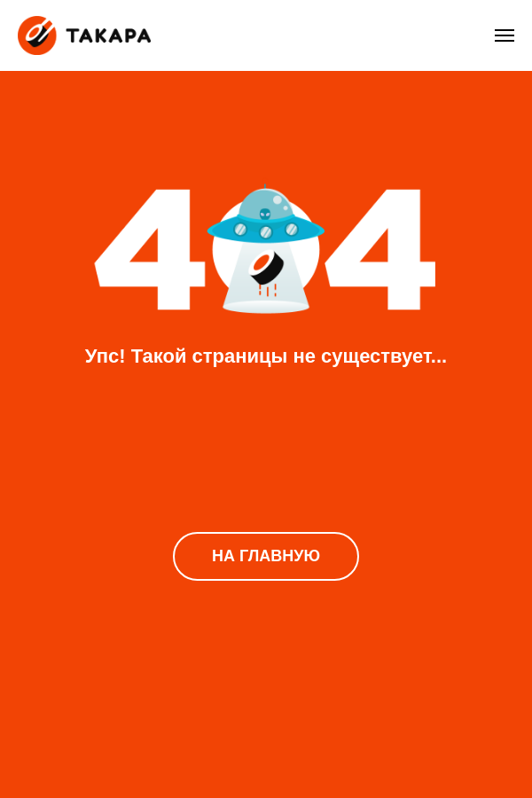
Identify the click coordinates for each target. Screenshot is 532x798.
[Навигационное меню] (505, 35)
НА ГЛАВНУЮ (266, 556)
